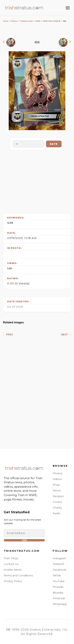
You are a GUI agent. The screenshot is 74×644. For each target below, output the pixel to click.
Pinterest (59, 598)
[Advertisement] (37, 181)
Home (6, 21)
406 (10, 223)
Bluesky (58, 593)
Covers (57, 502)
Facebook (59, 570)
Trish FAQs (11, 558)
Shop (56, 485)
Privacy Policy (13, 581)
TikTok (57, 575)
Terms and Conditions (18, 575)
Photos (14, 21)
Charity (57, 508)
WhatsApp (60, 604)
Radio (57, 513)
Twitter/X (59, 564)
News (57, 490)
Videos (57, 479)
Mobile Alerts (13, 570)
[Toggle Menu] (68, 8)
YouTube (59, 581)
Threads (58, 587)
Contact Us (11, 564)
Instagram (59, 558)
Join (24, 540)
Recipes (58, 496)
